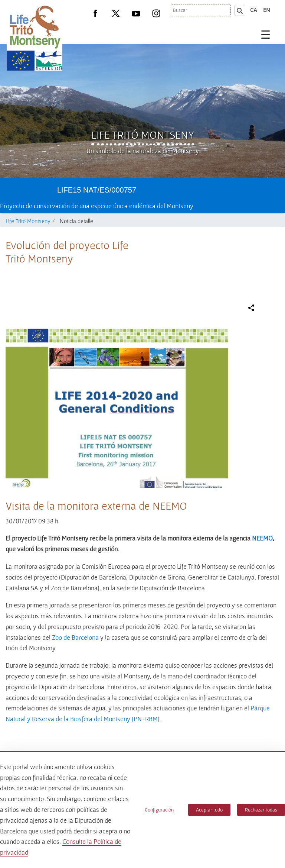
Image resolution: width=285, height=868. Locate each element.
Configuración (159, 810)
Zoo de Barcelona (75, 637)
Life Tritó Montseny (143, 135)
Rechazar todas (261, 810)
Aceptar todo (209, 810)
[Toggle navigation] (266, 34)
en (267, 10)
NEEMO (262, 538)
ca (254, 10)
